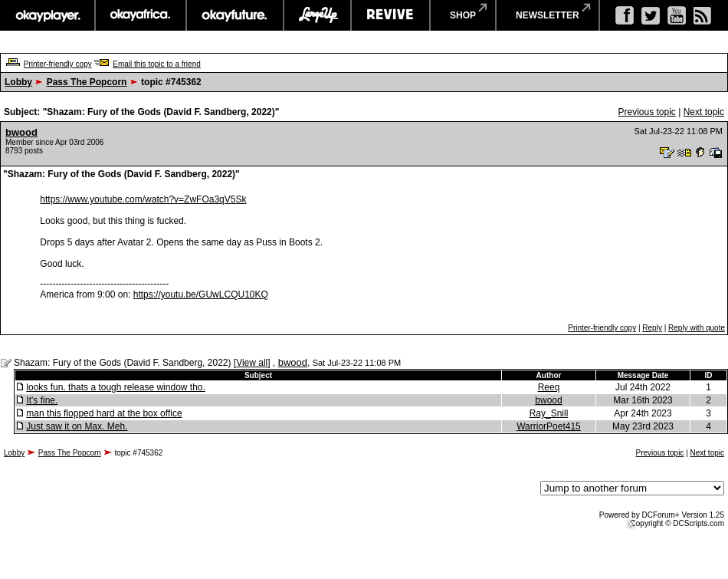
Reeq (549, 387)
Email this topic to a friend (157, 64)
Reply (652, 328)
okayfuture (235, 15)
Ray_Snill (549, 413)
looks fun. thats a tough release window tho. (115, 387)
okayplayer (47, 15)
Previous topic (646, 112)
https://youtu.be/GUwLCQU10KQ (201, 294)
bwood (21, 132)
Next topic (704, 112)
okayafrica (141, 15)
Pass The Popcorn (87, 82)
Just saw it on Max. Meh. (77, 426)
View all (252, 363)
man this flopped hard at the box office (104, 413)
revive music (390, 15)
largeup (317, 15)
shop (463, 15)
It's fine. (42, 400)
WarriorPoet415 (549, 426)
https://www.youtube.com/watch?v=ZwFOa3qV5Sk (143, 199)
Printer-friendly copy (58, 64)
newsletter (548, 15)
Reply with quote (697, 328)
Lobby (18, 82)
